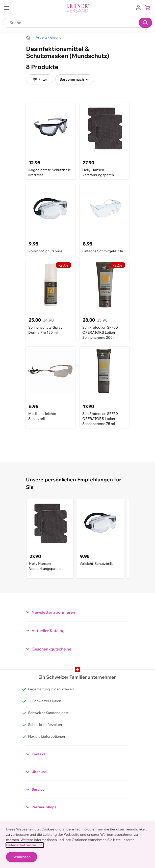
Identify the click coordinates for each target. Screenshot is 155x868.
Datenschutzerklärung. (25, 845)
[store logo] (77, 8)
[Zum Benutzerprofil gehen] (138, 7)
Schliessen (22, 857)
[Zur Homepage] (28, 38)
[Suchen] (145, 23)
